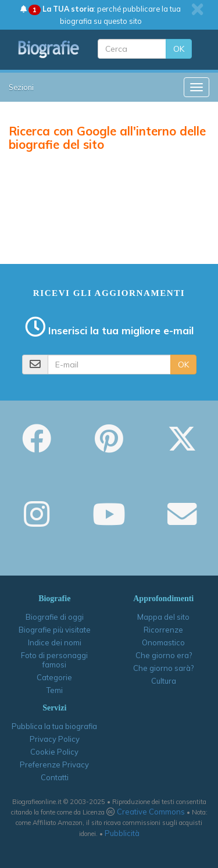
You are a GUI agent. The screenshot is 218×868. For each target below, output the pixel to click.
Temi (55, 690)
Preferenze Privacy (54, 765)
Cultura (164, 681)
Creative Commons (151, 812)
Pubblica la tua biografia (54, 726)
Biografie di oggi (55, 617)
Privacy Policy (55, 739)
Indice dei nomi (55, 642)
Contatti (55, 777)
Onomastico (163, 642)
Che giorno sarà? (163, 668)
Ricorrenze (163, 630)
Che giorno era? (164, 655)
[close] (197, 9)
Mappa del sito (163, 617)
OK (179, 49)
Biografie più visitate (55, 630)
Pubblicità (122, 833)
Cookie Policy (54, 752)
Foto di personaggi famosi (54, 660)
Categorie (54, 677)
